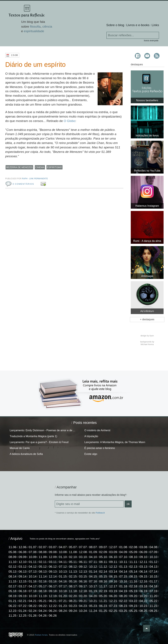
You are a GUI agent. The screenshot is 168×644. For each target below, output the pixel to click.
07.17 (63, 586)
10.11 (123, 562)
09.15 (143, 576)
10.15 (153, 576)
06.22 (12, 606)
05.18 (12, 591)
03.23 (73, 606)
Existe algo (91, 454)
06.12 (53, 567)
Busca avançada (151, 41)
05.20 (103, 596)
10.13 (63, 572)
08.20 (123, 596)
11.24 (93, 611)
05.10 (103, 557)
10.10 (153, 557)
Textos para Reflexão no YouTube (147, 56)
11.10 (12, 562)
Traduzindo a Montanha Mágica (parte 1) (33, 436)
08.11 (103, 562)
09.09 (22, 557)
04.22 (143, 601)
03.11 (53, 562)
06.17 (53, 586)
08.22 (33, 606)
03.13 (143, 567)
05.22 (153, 601)
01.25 (103, 611)
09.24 (73, 611)
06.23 (103, 606)
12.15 (22, 581)
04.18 (153, 586)
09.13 (53, 572)
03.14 (113, 572)
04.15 (93, 576)
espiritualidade (34, 32)
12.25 (22, 616)
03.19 (113, 591)
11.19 (43, 596)
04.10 (93, 557)
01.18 (123, 586)
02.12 (12, 567)
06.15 (113, 576)
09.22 (43, 606)
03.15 (83, 576)
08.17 (73, 586)
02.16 (43, 581)
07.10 (123, 557)
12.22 (53, 606)
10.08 (63, 552)
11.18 (73, 591)
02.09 (103, 552)
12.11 (143, 562)
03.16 (53, 581)
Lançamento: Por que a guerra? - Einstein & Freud (39, 442)
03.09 (113, 552)
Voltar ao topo (157, 628)
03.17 (22, 586)
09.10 (143, 557)
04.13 (153, 567)
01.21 (12, 601)
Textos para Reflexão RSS (156, 56)
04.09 (123, 552)
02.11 (43, 562)
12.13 (83, 572)
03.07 (53, 547)
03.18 (143, 586)
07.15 (123, 576)
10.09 (33, 557)
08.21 (73, 601)
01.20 (63, 596)
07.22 (22, 606)
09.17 (83, 586)
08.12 (73, 567)
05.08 (12, 552)
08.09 (12, 557)
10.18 (63, 591)
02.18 (133, 586)
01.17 (153, 581)
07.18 (33, 591)
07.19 (153, 591)
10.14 (33, 576)
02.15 (73, 576)
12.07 (113, 547)
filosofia (35, 27)
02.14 (103, 572)
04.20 (93, 596)
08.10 (133, 557)
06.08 (22, 552)
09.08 (53, 552)
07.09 (153, 552)
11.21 (103, 601)
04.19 (123, 591)
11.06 (12, 547)
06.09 (143, 552)
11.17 (103, 586)
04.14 (123, 572)
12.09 (53, 557)
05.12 (43, 567)
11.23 (153, 606)
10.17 (93, 586)
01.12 (153, 562)
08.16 (103, 581)
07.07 (83, 547)
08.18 (43, 591)
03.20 (83, 596)
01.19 (93, 591)
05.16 (73, 581)
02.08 (133, 547)
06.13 (22, 572)
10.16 (123, 581)
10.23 (143, 606)
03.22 (133, 601)
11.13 (73, 572)
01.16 (33, 581)
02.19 (103, 591)
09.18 (53, 591)
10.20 (143, 596)
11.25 (12, 616)
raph (25, 179)
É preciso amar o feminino (100, 448)
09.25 (153, 611)
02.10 (73, 557)
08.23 (123, 606)
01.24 (22, 611)
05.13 (12, 572)
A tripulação (91, 436)
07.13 (33, 572)
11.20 (153, 596)
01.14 (93, 572)
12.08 (83, 552)
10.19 (33, 596)
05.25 (133, 611)
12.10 (22, 562)
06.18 (22, 591)
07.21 (63, 601)
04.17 (33, 586)
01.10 (63, 557)
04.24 (43, 611)
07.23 (113, 606)
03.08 (143, 547)
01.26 (33, 616)
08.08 (43, 552)
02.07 (43, 547)
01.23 (63, 606)
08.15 (133, 576)
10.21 (93, 601)
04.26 (43, 616)
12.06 (22, 547)
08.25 (143, 611)
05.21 (43, 601)
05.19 (133, 591)
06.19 (143, 591)
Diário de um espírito (37, 64)
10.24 (83, 611)
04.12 (33, 567)
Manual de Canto (20, 448)
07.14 (153, 572)
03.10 (83, 557)
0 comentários (23, 184)
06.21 (53, 601)
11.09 (43, 557)
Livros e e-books (138, 25)
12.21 (113, 601)
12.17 (113, 586)
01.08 (123, 547)
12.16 (143, 581)
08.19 (12, 596)
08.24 (63, 611)
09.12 (83, 567)
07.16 (93, 581)
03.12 (22, 567)
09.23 (133, 606)
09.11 (113, 562)
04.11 (63, 562)
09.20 (133, 596)
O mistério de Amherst (97, 430)
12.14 (53, 576)
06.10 (113, 557)
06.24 (53, 611)
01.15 (63, 576)
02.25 (113, 611)
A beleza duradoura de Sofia (26, 454)
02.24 (33, 611)
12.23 (12, 611)
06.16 (83, 581)
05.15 (103, 576)
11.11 (133, 562)
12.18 (83, 591)
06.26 (53, 616)
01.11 (33, 562)
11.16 (133, 581)
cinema (40, 167)
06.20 (113, 596)
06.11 (83, 562)
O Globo (69, 121)
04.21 (33, 601)
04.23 (83, 606)
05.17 (43, 586)
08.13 (43, 572)
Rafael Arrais (41, 635)
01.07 (33, 547)
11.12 (103, 567)
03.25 (123, 611)
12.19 (53, 596)
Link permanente (38, 179)
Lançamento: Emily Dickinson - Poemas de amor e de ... (42, 430)
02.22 (123, 601)
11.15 (12, 581)
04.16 (63, 581)
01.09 (93, 552)
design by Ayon (147, 336)
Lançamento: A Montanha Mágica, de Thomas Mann (115, 442)
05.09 (133, 552)
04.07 (63, 547)
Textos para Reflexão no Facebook (138, 56)
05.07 (73, 547)
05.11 (73, 562)
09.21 (83, 601)
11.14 (43, 576)
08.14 (12, 576)
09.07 (103, 547)
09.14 (22, 576)
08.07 (93, 547)
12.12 (113, 567)
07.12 (63, 567)
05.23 (93, 606)
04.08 (153, 547)
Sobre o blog (115, 25)
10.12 (93, 567)
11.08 (73, 552)
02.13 (133, 567)
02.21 (22, 601)
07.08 (33, 552)
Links (155, 25)
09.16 (113, 581)
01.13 (123, 567)
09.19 (22, 596)
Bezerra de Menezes (19, 167)
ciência (47, 27)
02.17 (12, 586)
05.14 (133, 572)
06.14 (143, 572)
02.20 (73, 596)
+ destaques (147, 319)
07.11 (93, 562)
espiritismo (54, 167)
